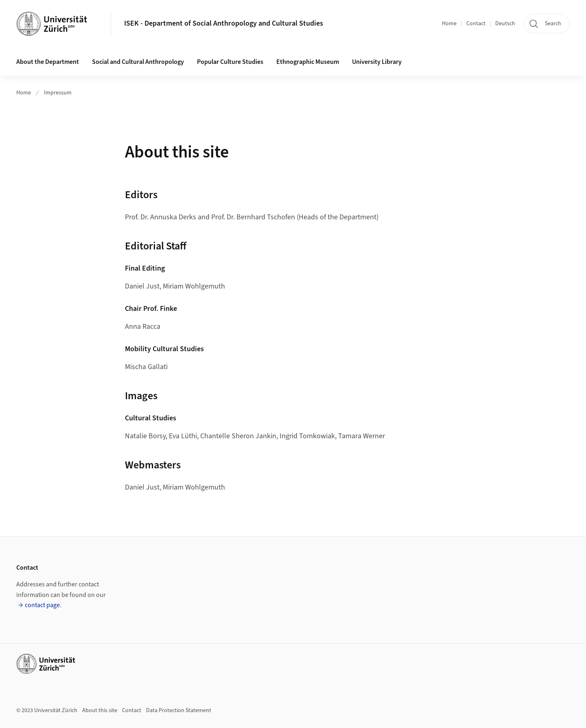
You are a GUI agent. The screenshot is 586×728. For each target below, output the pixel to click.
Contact (476, 24)
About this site (100, 711)
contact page (42, 605)
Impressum (58, 93)
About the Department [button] (48, 62)
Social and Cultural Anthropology (138, 62)
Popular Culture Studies (230, 62)
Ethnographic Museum (308, 62)
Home (449, 24)
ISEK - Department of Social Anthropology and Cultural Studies (224, 23)
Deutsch (505, 24)
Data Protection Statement (179, 711)
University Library (377, 62)
